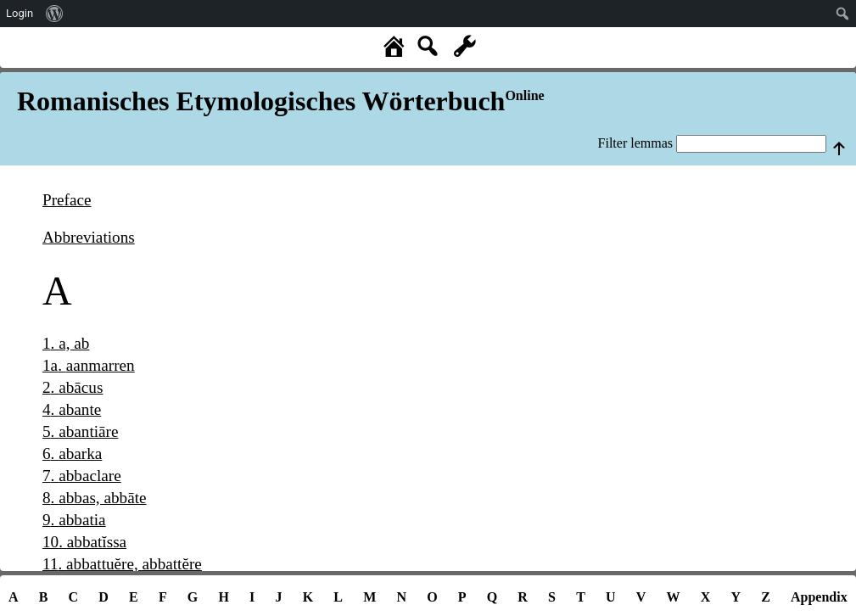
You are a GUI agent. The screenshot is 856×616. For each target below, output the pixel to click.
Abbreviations (89, 237)
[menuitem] (55, 14)
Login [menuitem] (20, 13)
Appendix (819, 597)
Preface (67, 200)
